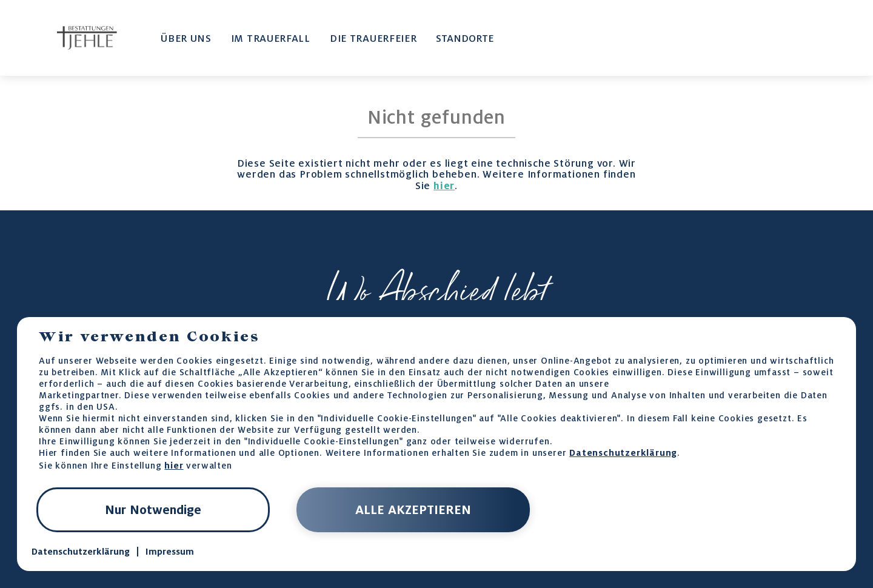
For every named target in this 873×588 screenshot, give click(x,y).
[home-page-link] (87, 38)
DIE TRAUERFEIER (373, 38)
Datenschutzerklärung (623, 453)
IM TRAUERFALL (271, 38)
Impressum (170, 552)
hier (444, 185)
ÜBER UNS (186, 38)
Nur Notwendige (153, 510)
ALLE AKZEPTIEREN (413, 510)
